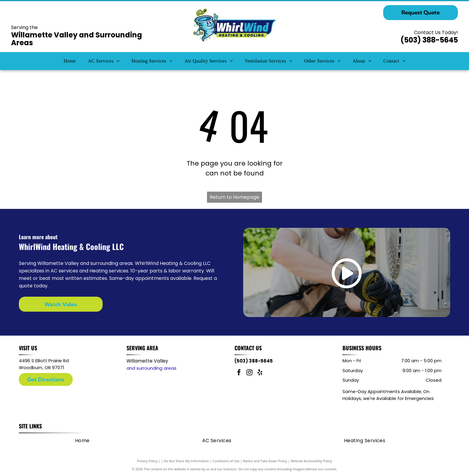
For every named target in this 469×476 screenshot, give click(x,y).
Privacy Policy (147, 461)
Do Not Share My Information (186, 461)
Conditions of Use (226, 461)
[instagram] (249, 373)
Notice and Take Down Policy (265, 461)
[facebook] (239, 373)
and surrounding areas (151, 368)
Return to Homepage (234, 197)
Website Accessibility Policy (311, 461)
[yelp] (260, 373)
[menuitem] (70, 61)
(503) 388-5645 (429, 40)
